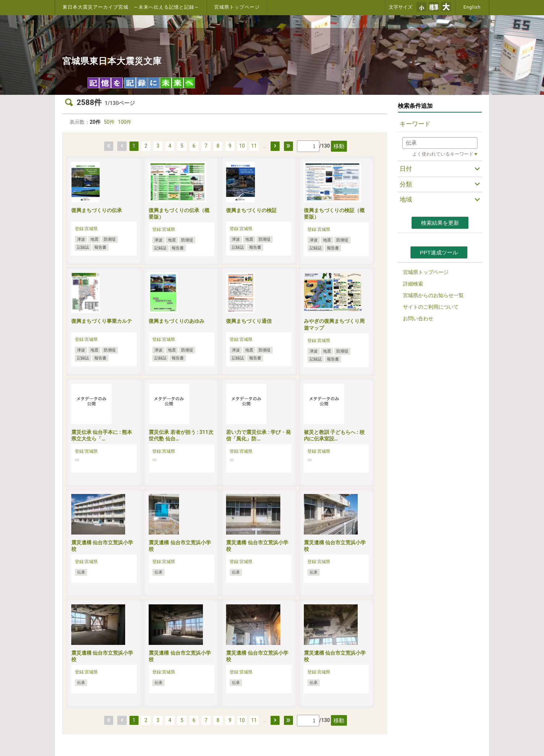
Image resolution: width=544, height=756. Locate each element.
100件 (125, 122)
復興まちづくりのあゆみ (177, 321)
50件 (109, 122)
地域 (406, 199)
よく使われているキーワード (443, 154)
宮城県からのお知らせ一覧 (433, 295)
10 (242, 146)
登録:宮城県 (86, 229)
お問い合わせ (418, 318)
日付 (406, 169)
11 (254, 146)
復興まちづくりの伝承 (97, 210)
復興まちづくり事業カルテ (102, 321)
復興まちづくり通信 (249, 321)
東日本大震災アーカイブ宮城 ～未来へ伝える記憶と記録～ (131, 7)
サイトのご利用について (431, 307)
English (472, 7)
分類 (406, 184)
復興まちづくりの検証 (251, 210)
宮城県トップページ (237, 7)
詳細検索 (413, 284)
